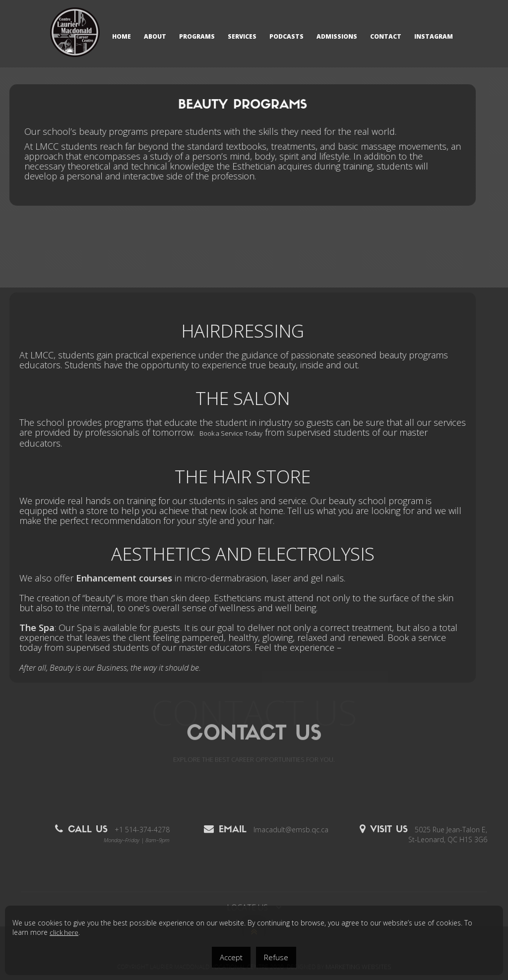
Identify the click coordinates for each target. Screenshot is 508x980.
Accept (231, 957)
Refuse (276, 957)
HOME (122, 36)
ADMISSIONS (337, 36)
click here (64, 932)
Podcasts (286, 36)
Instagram (434, 36)
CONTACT (386, 36)
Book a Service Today (189, 433)
